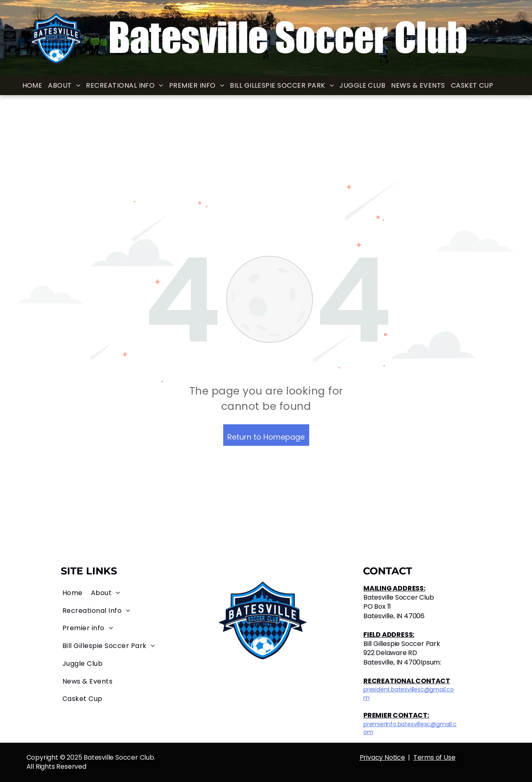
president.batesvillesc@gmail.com (409, 694)
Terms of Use (434, 757)
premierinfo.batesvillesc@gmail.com (410, 728)
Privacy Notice (382, 757)
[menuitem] (32, 86)
